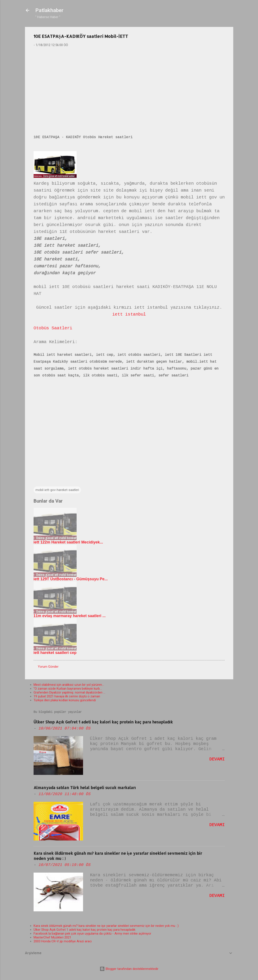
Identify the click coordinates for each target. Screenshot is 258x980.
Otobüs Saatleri (53, 328)
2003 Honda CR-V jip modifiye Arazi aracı (63, 941)
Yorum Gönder (48, 667)
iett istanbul (129, 314)
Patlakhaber (49, 10)
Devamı (217, 759)
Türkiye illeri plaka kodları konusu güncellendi (65, 700)
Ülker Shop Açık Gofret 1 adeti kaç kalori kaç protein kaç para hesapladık (103, 722)
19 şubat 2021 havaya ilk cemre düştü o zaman (67, 696)
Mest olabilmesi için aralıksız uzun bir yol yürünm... (69, 685)
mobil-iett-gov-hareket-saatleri (57, 490)
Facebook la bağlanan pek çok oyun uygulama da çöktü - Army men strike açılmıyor (92, 934)
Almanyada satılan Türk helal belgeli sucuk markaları (85, 787)
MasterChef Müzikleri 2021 (52, 937)
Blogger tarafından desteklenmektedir (129, 969)
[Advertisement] (129, 84)
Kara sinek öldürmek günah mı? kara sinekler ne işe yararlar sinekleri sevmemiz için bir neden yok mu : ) (106, 926)
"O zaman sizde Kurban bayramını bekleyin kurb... (68, 689)
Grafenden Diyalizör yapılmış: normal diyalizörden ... (69, 692)
